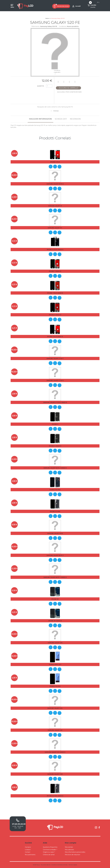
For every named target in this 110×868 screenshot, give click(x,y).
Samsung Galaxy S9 (55, 206)
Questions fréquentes (50, 847)
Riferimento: (36, 26)
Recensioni (75, 119)
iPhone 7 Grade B (55, 271)
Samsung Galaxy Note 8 (55, 184)
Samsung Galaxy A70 (55, 643)
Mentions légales (73, 865)
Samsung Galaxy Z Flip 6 (55, 380)
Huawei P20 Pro (55, 490)
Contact (28, 852)
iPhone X (55, 424)
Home (47, 18)
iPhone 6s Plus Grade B (55, 250)
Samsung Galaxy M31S (55, 533)
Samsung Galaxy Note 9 (55, 555)
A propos (28, 847)
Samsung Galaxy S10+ (55, 708)
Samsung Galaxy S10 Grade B (55, 752)
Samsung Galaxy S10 (55, 730)
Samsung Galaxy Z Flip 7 (55, 359)
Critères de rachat (49, 855)
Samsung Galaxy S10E (55, 774)
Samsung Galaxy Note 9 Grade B (55, 577)
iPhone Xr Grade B (55, 621)
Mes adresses (69, 850)
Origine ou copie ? (49, 852)
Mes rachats (69, 847)
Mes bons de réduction (73, 855)
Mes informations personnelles (75, 852)
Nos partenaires (30, 855)
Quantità (41, 86)
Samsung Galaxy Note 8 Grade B (55, 468)
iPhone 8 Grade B (55, 315)
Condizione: (63, 26)
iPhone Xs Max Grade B (55, 796)
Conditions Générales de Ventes (59, 865)
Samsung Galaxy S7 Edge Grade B (55, 402)
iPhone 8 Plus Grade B (55, 337)
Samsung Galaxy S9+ (55, 228)
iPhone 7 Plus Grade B (55, 293)
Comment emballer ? (50, 850)
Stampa (56, 111)
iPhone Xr (55, 599)
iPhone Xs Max (55, 511)
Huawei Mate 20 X (55, 664)
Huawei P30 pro (55, 686)
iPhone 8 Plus (55, 162)
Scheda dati (61, 119)
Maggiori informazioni (40, 119)
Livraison (28, 850)
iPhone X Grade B (55, 446)
